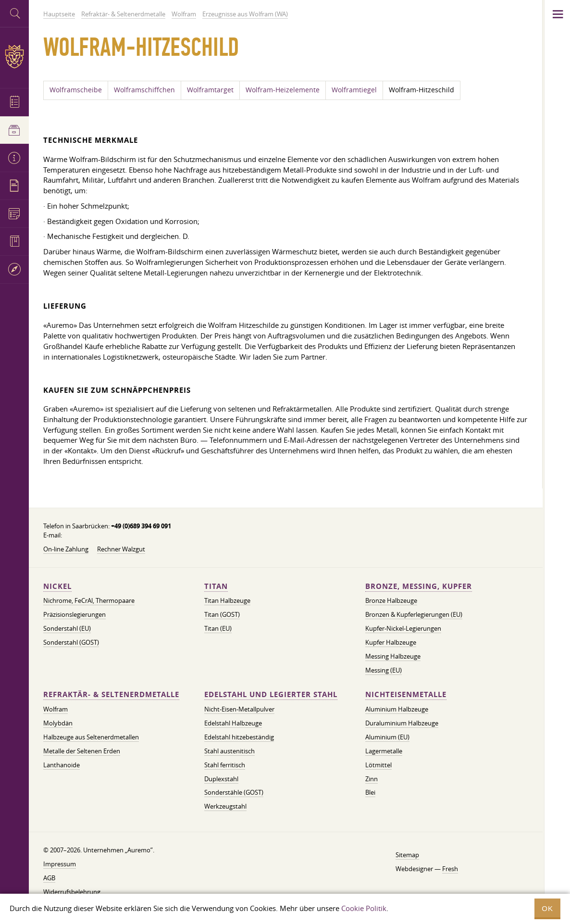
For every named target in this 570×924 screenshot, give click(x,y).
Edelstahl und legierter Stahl (271, 694)
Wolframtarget (210, 90)
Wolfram (56, 709)
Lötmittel (378, 765)
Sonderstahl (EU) (67, 628)
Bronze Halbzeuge (391, 600)
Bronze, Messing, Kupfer (419, 586)
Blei (370, 792)
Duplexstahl (221, 779)
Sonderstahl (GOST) (71, 642)
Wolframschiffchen (144, 90)
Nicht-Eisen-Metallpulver (239, 709)
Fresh (450, 869)
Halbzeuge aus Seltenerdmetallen (91, 737)
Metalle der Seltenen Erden (82, 751)
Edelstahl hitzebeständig (239, 737)
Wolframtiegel (354, 90)
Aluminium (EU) (387, 737)
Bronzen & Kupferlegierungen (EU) (414, 614)
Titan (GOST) (222, 614)
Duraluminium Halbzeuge (402, 723)
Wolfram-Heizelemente (283, 90)
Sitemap (407, 855)
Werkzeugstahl (225, 806)
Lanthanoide (62, 765)
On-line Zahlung (66, 549)
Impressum (60, 864)
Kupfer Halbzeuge (391, 642)
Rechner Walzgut (121, 549)
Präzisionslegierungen (74, 614)
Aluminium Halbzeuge (397, 709)
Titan (216, 586)
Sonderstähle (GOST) (234, 792)
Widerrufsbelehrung (72, 892)
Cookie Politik (364, 908)
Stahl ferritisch (225, 765)
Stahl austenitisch (229, 751)
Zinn (372, 779)
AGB (49, 878)
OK (547, 908)
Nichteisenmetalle (406, 694)
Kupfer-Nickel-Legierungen (403, 628)
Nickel (57, 586)
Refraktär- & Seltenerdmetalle (111, 694)
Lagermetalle (384, 751)
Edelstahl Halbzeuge (233, 723)
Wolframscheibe (76, 90)
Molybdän (58, 723)
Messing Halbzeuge (393, 656)
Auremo (14, 56)
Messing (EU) (384, 670)
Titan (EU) (218, 628)
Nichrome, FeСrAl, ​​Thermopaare (89, 600)
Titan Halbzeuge (227, 600)
